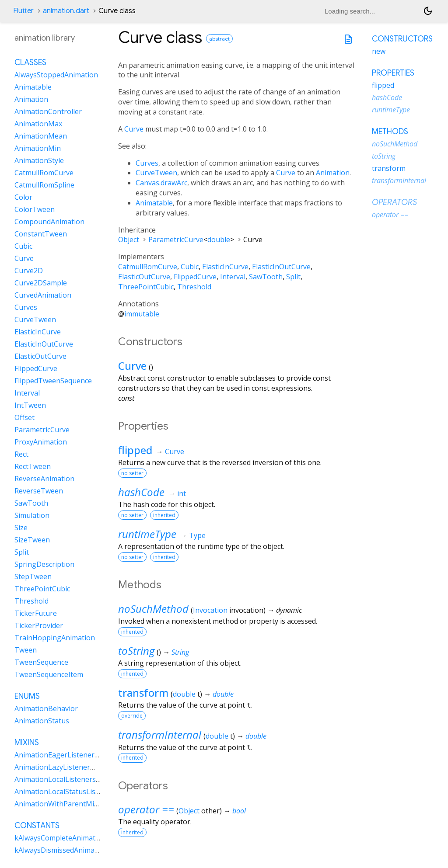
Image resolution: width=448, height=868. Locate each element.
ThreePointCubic (146, 287)
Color (23, 197)
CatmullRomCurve (148, 267)
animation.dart (66, 11)
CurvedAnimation (43, 295)
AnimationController (48, 111)
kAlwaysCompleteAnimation (60, 838)
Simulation (32, 515)
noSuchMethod (153, 609)
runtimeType (147, 534)
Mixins (27, 743)
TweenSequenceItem (49, 674)
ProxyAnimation (41, 442)
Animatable (154, 203)
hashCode (141, 492)
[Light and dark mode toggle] (428, 11)
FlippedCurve (195, 277)
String (180, 652)
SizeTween (32, 540)
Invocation (210, 610)
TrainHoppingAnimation (55, 638)
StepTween (33, 576)
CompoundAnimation (49, 222)
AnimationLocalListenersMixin (64, 779)
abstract (219, 39)
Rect (21, 454)
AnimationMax (38, 124)
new (379, 51)
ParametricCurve (176, 240)
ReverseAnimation (44, 479)
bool (239, 811)
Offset (24, 417)
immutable (142, 314)
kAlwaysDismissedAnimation (61, 850)
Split (293, 277)
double (219, 240)
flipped (135, 450)
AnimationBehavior (46, 708)
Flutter (23, 11)
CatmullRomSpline (44, 185)
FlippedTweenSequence (53, 381)
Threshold (194, 287)
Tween (26, 650)
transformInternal (160, 734)
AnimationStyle (39, 160)
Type (197, 535)
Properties (393, 73)
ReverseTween (39, 491)
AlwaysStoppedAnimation (56, 75)
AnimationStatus (42, 721)
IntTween (30, 405)
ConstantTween (41, 234)
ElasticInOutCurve (281, 267)
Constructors (402, 39)
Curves (147, 163)
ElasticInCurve (225, 267)
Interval (233, 277)
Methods (390, 132)
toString (136, 651)
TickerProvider (39, 625)
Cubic (190, 267)
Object (129, 240)
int (182, 493)
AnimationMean (41, 136)
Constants (37, 826)
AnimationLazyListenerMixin (61, 767)
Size (21, 528)
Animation (333, 173)
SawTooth (266, 277)
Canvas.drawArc (161, 183)
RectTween (33, 466)
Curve (134, 129)
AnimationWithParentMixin (59, 804)
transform (143, 693)
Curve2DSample (41, 283)
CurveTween (156, 173)
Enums (27, 696)
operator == (146, 809)
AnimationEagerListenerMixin (63, 755)
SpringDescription (44, 564)
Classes (30, 62)
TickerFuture (36, 613)
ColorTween (35, 209)
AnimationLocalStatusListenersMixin (75, 792)
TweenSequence (41, 662)
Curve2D (29, 271)
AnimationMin (38, 148)
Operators (394, 202)
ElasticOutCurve (144, 277)
